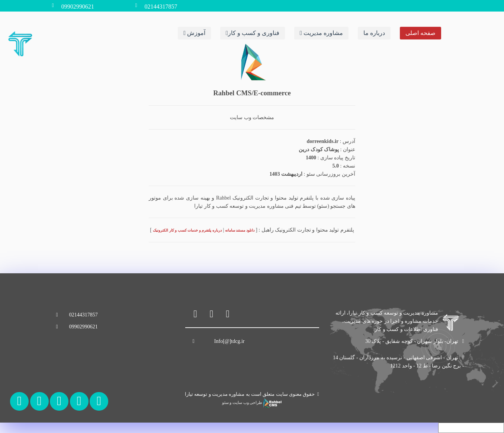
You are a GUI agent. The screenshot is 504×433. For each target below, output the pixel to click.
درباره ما (374, 33)
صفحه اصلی (420, 33)
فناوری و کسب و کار (253, 33)
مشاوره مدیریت (321, 33)
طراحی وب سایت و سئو (252, 403)
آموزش (194, 33)
